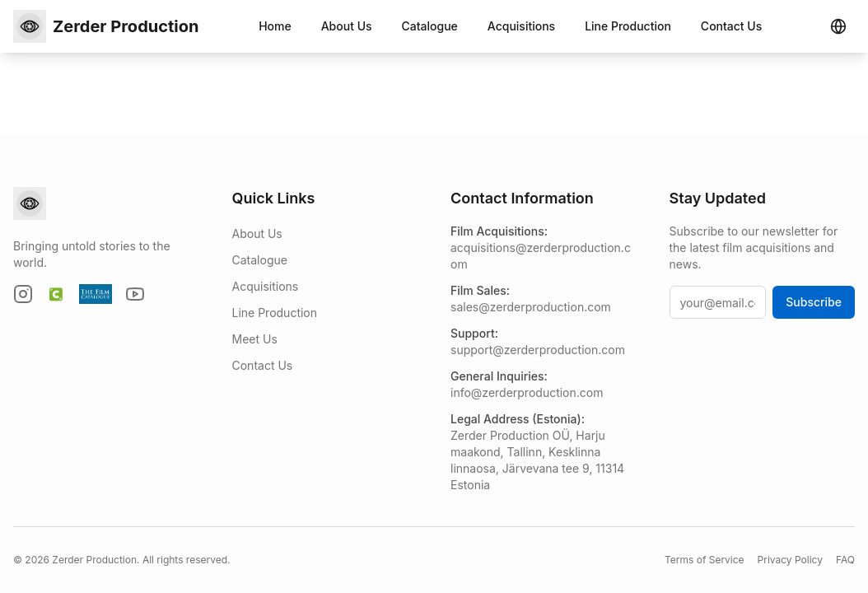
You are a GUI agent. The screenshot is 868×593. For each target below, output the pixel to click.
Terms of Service (705, 560)
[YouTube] (135, 294)
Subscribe (814, 302)
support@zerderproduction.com (538, 350)
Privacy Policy (790, 560)
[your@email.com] (718, 302)
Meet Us (255, 339)
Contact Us (731, 26)
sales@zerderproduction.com (531, 307)
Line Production (628, 26)
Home (275, 26)
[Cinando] (56, 294)
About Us (347, 26)
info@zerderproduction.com (527, 392)
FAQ (845, 560)
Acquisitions (521, 26)
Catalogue (430, 26)
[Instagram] (23, 294)
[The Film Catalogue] (96, 294)
